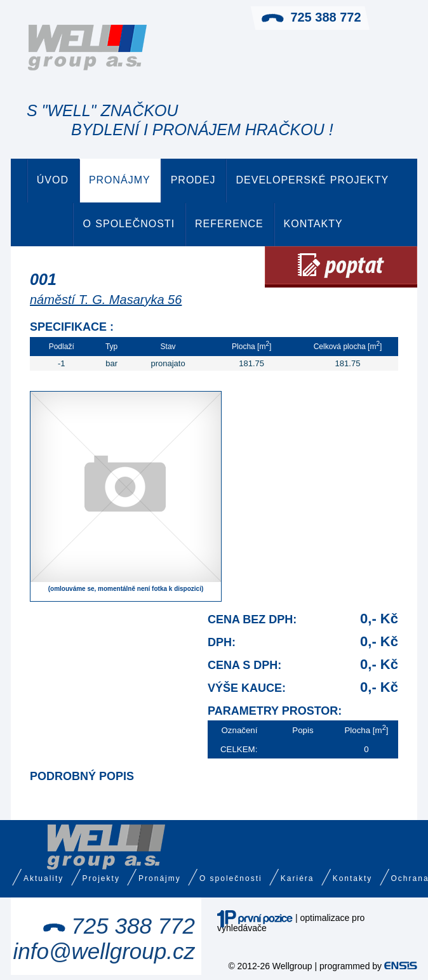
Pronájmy (120, 180)
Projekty (101, 878)
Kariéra (298, 878)
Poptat (341, 267)
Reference (229, 224)
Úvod (53, 180)
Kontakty (313, 224)
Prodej (193, 180)
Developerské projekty (312, 180)
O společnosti (129, 224)
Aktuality (43, 878)
